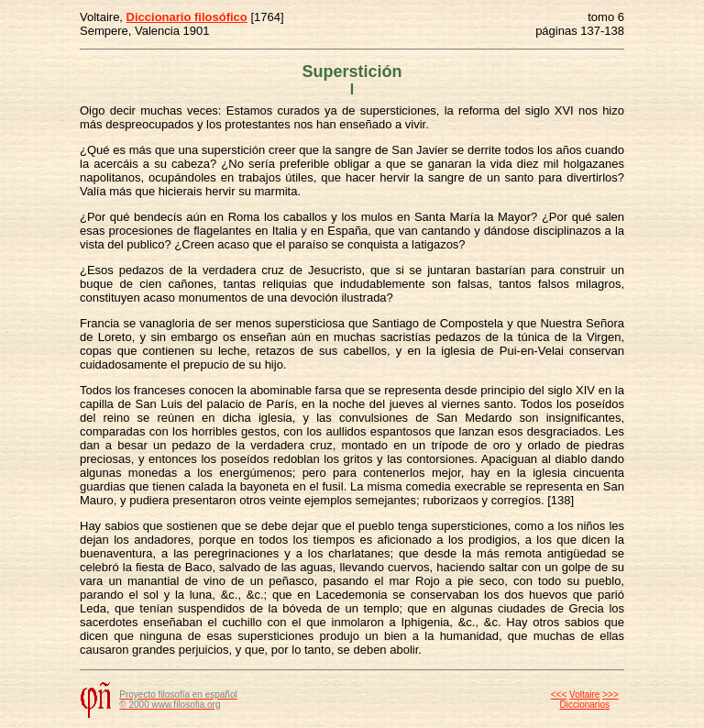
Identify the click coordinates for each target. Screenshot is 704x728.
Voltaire (584, 695)
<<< (559, 695)
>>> (610, 695)
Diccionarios (585, 705)
